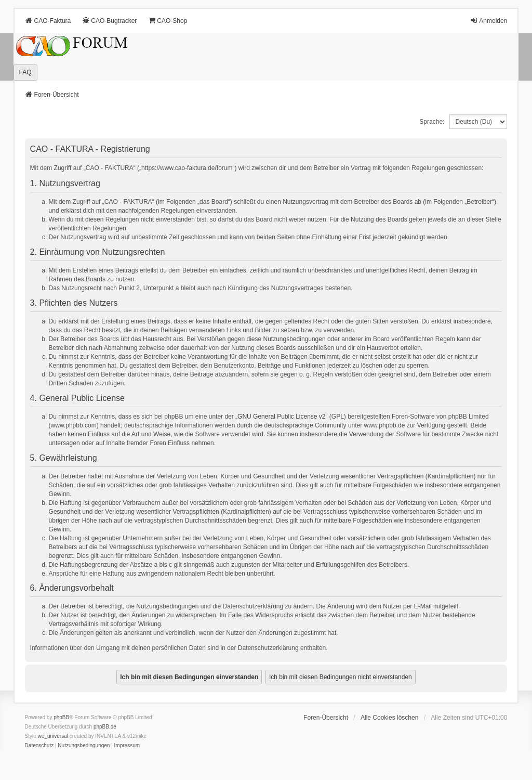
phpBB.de (105, 727)
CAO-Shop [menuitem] (167, 21)
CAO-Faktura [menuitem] (48, 21)
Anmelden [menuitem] (488, 21)
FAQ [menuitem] (25, 72)
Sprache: (432, 122)
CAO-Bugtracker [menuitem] (109, 21)
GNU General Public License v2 (281, 417)
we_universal (53, 736)
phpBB (61, 717)
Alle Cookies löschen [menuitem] (389, 718)
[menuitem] (39, 746)
